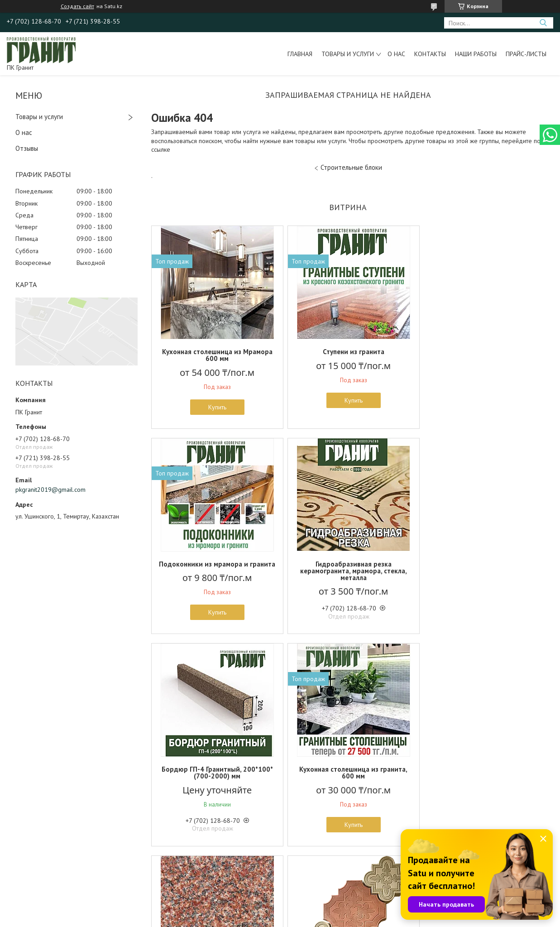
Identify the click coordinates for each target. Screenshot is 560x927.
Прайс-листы (526, 54)
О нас (396, 54)
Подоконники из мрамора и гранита (481, 355)
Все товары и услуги (345, 875)
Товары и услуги (348, 54)
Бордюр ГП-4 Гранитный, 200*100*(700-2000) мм (348, 567)
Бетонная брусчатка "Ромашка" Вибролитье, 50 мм (348, 779)
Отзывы (27, 148)
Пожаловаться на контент (294, 918)
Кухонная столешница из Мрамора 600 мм (215, 355)
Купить (215, 407)
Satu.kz (320, 910)
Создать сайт (77, 6)
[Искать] (543, 23)
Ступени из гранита (348, 352)
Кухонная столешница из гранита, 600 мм (481, 567)
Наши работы (476, 54)
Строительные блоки (351, 167)
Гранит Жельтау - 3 (215, 776)
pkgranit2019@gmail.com (50, 490)
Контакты (430, 54)
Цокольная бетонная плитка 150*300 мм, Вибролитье (480, 779)
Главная (300, 54)
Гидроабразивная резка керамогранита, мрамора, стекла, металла (215, 571)
